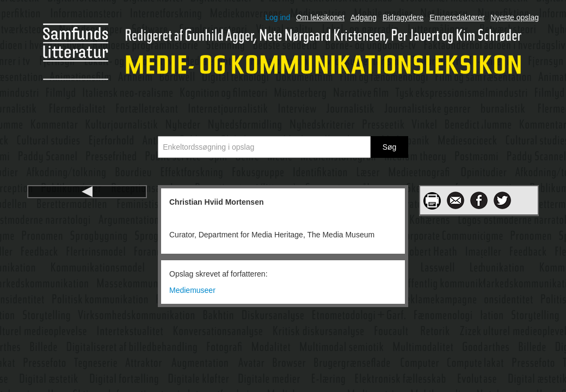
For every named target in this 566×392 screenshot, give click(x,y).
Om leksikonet (320, 17)
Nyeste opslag (515, 17)
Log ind (278, 17)
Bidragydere (403, 17)
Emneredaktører (457, 17)
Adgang (364, 17)
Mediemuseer (192, 290)
